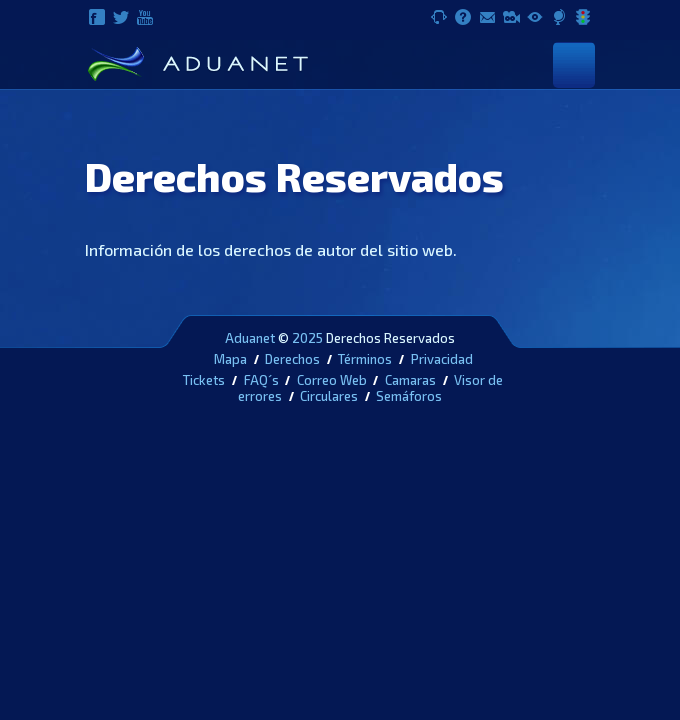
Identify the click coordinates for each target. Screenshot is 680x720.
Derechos (292, 359)
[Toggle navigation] (574, 64)
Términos (365, 359)
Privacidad (442, 359)
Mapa (230, 359)
